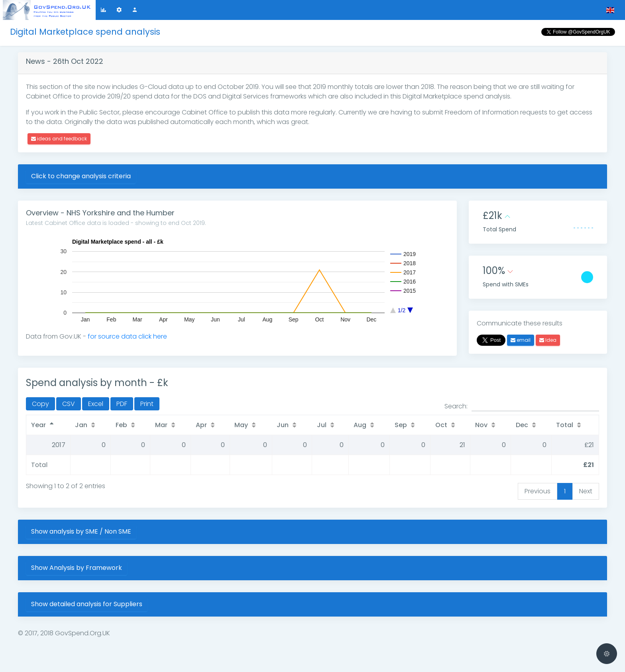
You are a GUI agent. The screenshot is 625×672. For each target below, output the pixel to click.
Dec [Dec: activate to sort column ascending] (520, 425)
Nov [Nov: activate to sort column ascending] (479, 425)
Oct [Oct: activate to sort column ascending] (439, 425)
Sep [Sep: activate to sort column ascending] (399, 425)
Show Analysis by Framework (77, 568)
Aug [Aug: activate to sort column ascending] (358, 425)
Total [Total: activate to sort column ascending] (563, 425)
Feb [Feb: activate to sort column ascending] (122, 425)
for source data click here (127, 336)
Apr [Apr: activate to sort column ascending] (201, 425)
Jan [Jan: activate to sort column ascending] (82, 425)
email (521, 340)
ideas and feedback (59, 139)
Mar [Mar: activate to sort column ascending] (161, 425)
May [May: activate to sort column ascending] (240, 425)
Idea (548, 340)
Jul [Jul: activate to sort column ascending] (321, 425)
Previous (538, 491)
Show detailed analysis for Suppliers (87, 604)
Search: (522, 406)
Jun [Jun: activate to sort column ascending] (282, 425)
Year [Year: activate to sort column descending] (38, 425)
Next (586, 491)
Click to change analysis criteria (81, 176)
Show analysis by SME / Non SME (81, 531)
